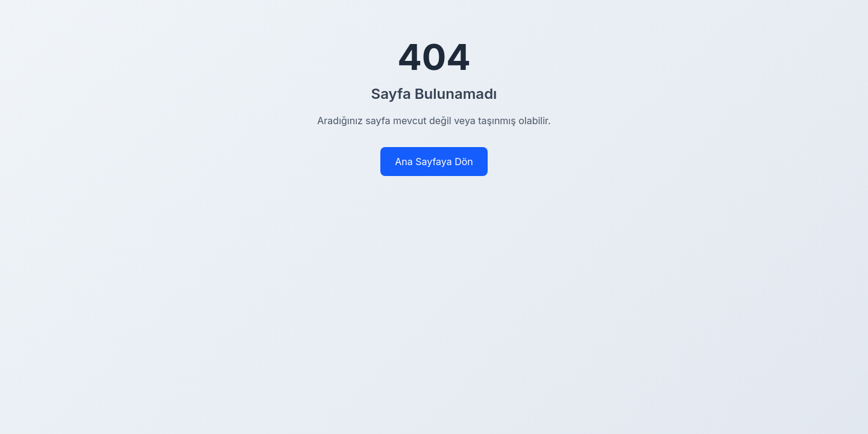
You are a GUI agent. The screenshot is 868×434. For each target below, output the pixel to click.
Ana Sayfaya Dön (434, 162)
